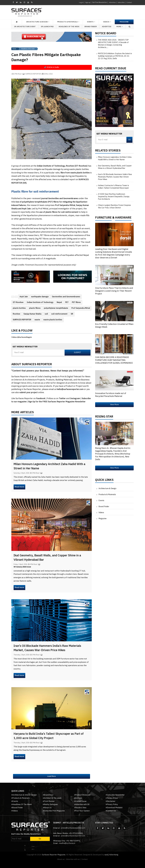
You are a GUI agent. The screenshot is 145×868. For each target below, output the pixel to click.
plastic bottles (19, 308)
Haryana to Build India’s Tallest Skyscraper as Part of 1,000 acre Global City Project (49, 736)
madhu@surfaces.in (67, 843)
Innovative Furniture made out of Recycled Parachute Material (111, 395)
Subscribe (121, 2)
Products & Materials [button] (67, 22)
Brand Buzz (48, 795)
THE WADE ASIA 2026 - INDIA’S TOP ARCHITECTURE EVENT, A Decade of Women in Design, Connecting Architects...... (113, 44)
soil (46, 314)
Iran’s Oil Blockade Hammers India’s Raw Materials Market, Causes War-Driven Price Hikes (47, 648)
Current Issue (80, 801)
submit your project (29, 393)
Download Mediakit (114, 808)
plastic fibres (35, 308)
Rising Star (104, 417)
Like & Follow (22, 331)
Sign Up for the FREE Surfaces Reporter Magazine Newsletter (57, 402)
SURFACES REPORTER (22, 320)
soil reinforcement (59, 314)
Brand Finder (91, 27)
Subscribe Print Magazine (54, 811)
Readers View (80, 808)
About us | (61, 859)
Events (101, 501)
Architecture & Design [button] (37, 22)
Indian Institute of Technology (40, 302)
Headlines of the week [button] (69, 27)
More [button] (120, 27)
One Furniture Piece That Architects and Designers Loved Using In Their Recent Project (114, 291)
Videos (106, 22)
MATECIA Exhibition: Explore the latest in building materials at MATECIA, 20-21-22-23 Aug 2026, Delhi (115, 56)
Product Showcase (82, 795)
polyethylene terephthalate (56, 308)
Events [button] (90, 22)
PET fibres (76, 302)
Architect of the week (52, 798)
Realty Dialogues (50, 805)
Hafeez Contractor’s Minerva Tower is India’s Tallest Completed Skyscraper (113, 187)
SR (72, 314)
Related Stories (108, 151)
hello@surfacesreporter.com (70, 389)
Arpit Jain (24, 297)
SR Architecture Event (25, 27)
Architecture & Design (107, 489)
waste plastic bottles (53, 320)
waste (37, 320)
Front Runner (49, 801)
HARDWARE (123, 218)
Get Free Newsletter (99, 2)
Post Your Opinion (82, 811)
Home (14, 49)
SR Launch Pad (47, 27)
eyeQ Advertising (111, 855)
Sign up (87, 2)
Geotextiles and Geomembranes (66, 297)
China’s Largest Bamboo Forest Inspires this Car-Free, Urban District (114, 207)
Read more (19, 487)
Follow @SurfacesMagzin (22, 337)
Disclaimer (111, 801)
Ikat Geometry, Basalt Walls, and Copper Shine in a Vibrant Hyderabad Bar (47, 558)
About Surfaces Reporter (32, 365)
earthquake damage (40, 297)
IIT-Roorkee (18, 302)
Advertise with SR (82, 805)
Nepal (59, 302)
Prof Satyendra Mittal (81, 308)
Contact (129, 2)
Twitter (63, 399)
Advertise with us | (73, 859)
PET (67, 302)
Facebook (41, 399)
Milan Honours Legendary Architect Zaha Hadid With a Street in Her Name (49, 466)
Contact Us (111, 811)
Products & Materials (107, 495)
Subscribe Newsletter (115, 795)
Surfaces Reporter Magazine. (54, 855)
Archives (78, 798)
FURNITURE (103, 218)
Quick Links (104, 480)
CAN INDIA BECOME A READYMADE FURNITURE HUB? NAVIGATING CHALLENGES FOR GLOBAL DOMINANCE (114, 360)
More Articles (23, 413)
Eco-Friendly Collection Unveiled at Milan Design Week (114, 326)
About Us (47, 808)
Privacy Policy (112, 805)
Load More (52, 776)
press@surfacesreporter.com (73, 828)
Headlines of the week (28, 49)
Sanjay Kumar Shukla (32, 314)
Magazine (124, 22)
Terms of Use (112, 798)
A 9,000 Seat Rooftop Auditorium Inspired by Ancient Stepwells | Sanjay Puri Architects (114, 197)
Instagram (75, 399)
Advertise (112, 2)
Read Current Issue (111, 69)
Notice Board (106, 34)
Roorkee (16, 314)
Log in (81, 2)
